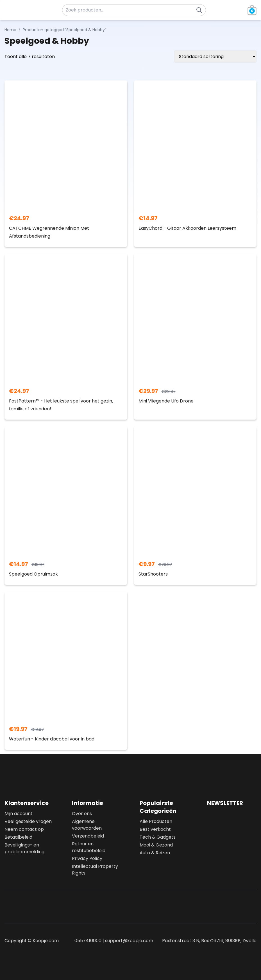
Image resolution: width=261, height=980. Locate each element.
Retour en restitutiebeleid (89, 847)
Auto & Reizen (155, 853)
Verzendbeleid (88, 836)
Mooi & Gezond (156, 845)
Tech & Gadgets (158, 837)
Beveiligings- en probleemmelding (24, 848)
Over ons (82, 814)
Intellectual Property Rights (95, 870)
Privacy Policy (87, 858)
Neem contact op (24, 829)
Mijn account (19, 814)
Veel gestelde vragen (28, 821)
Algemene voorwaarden (87, 825)
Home (10, 30)
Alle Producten (156, 821)
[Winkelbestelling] (215, 57)
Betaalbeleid (18, 837)
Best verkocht (155, 829)
